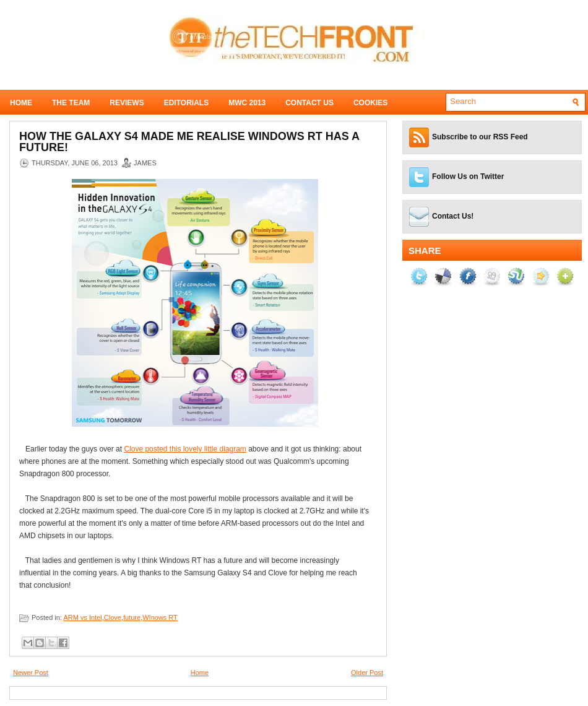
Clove (113, 617)
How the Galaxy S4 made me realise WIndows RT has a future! (189, 142)
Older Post (367, 673)
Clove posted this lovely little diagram (185, 449)
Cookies (370, 103)
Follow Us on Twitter (468, 176)
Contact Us (309, 103)
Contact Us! (453, 216)
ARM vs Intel (82, 617)
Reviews (127, 103)
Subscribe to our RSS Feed (480, 137)
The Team (71, 103)
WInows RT (160, 617)
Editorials (186, 103)
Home (21, 103)
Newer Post (31, 673)
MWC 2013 (247, 103)
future (132, 617)
